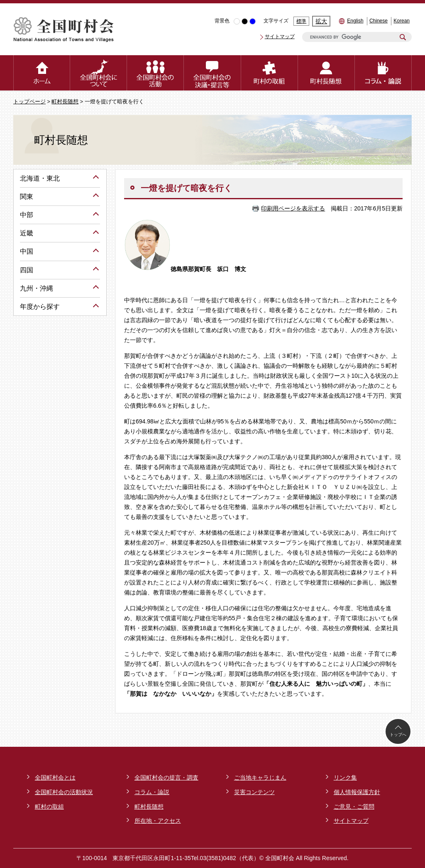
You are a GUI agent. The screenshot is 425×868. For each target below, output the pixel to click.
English (355, 21)
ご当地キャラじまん (260, 778)
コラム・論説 (152, 792)
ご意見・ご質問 (354, 807)
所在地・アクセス (158, 821)
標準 (301, 21)
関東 (27, 197)
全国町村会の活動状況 (64, 792)
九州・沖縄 (37, 288)
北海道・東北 (40, 178)
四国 (27, 270)
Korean (402, 21)
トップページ (29, 102)
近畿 (27, 233)
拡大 (321, 21)
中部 (27, 215)
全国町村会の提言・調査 (166, 778)
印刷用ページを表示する (293, 208)
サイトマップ (280, 37)
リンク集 (345, 778)
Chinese (379, 21)
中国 (27, 251)
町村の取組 (49, 807)
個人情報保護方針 (357, 792)
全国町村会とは (55, 778)
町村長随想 (65, 102)
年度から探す (40, 307)
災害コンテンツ (254, 792)
